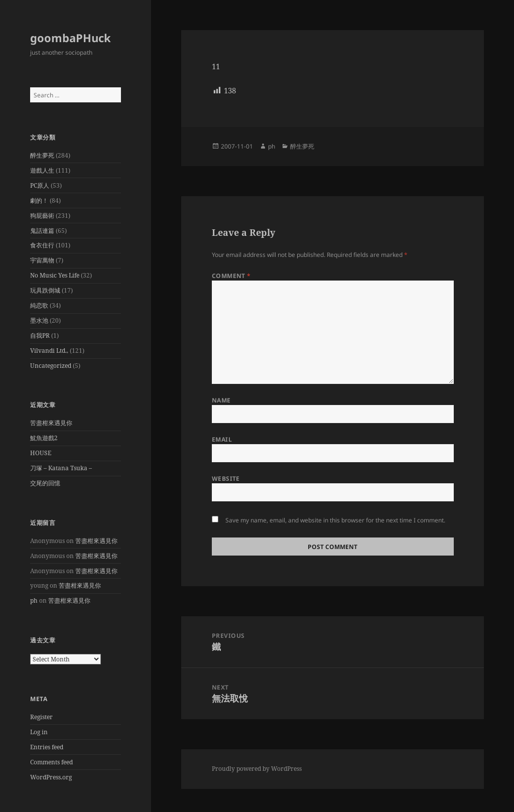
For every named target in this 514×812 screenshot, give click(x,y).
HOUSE (41, 453)
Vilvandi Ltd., (49, 351)
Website (226, 479)
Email (222, 439)
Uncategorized (51, 366)
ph (34, 600)
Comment (231, 276)
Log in (39, 732)
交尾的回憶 (45, 483)
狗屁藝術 (42, 216)
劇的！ (39, 200)
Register (41, 717)
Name (221, 400)
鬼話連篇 (42, 231)
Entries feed (47, 747)
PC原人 (40, 185)
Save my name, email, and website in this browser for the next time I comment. (335, 520)
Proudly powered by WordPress (257, 769)
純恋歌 (39, 305)
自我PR (40, 335)
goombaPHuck (71, 38)
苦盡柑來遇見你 (51, 423)
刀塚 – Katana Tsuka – (61, 468)
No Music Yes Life (55, 275)
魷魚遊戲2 (44, 438)
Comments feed (51, 762)
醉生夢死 (42, 155)
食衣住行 (42, 245)
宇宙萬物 (42, 260)
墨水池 (39, 320)
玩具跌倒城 (45, 290)
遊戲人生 (42, 170)
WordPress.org (51, 777)
